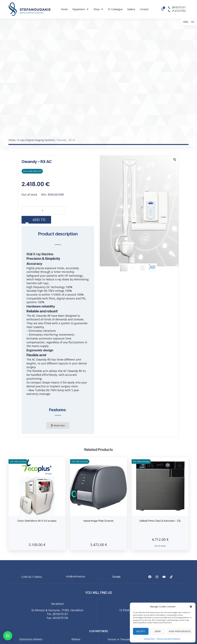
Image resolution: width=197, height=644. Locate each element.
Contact (144, 9)
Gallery (131, 9)
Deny (158, 631)
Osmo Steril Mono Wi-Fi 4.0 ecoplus (37, 521)
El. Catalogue (115, 9)
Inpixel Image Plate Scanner (99, 521)
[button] (191, 607)
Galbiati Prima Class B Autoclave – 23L (160, 521)
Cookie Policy (149, 639)
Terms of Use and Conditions (168, 639)
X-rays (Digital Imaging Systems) (36, 140)
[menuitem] (186, 22)
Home (64, 9)
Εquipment (81, 9)
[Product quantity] (44, 211)
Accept (141, 631)
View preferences (180, 631)
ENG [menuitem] (186, 22)
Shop (98, 9)
